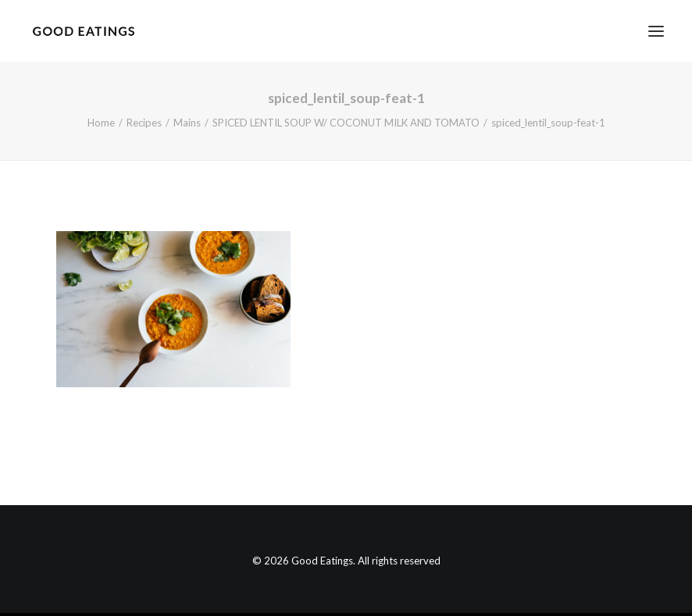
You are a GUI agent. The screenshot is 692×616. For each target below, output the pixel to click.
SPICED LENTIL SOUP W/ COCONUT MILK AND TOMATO (346, 123)
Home (101, 123)
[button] (656, 31)
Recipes (144, 123)
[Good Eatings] (83, 31)
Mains (187, 123)
